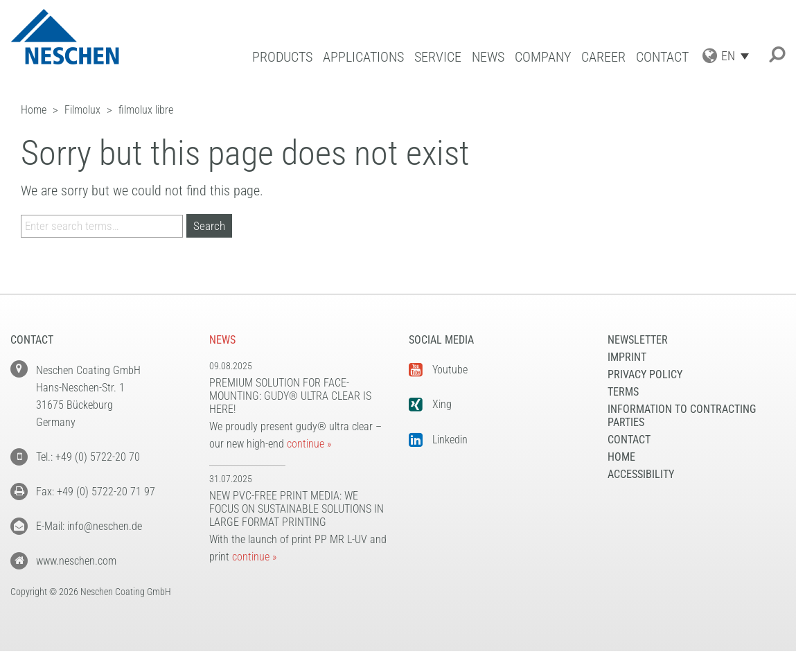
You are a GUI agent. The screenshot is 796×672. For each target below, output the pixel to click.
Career (603, 57)
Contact (662, 57)
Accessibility (641, 474)
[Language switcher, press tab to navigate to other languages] (738, 56)
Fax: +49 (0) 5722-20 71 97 (96, 492)
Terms (623, 392)
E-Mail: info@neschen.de (89, 526)
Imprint (627, 357)
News (488, 57)
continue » (309, 444)
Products (282, 57)
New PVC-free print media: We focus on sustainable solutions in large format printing (297, 509)
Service (438, 57)
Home (621, 457)
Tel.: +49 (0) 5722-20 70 (88, 457)
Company (543, 57)
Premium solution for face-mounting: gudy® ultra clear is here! (290, 396)
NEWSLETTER (638, 340)
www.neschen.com (76, 561)
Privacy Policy (645, 374)
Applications (363, 57)
